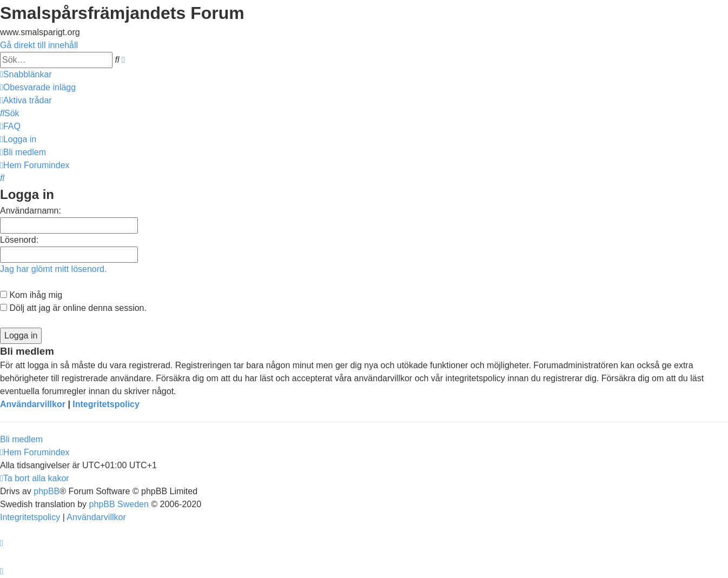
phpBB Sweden (119, 504)
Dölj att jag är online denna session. (73, 308)
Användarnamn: (31, 211)
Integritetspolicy (106, 404)
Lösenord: (19, 240)
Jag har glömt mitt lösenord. (53, 269)
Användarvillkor (33, 404)
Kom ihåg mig (31, 295)
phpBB (47, 491)
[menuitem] (38, 87)
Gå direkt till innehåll (39, 45)
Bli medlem (21, 439)
